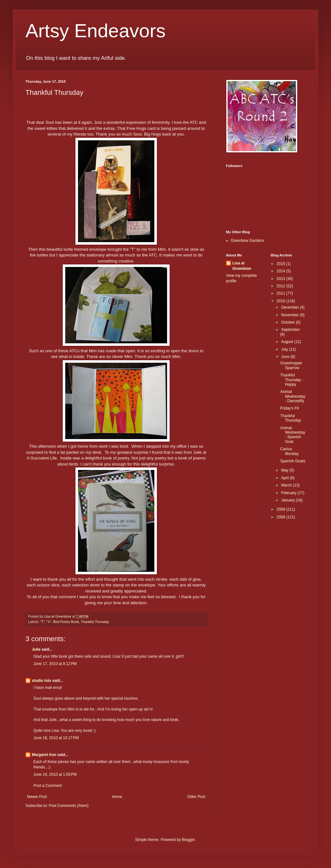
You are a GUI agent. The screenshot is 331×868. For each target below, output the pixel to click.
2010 (281, 301)
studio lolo (42, 681)
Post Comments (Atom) (69, 806)
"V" (49, 622)
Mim (162, 249)
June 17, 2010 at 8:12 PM (55, 664)
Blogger (188, 840)
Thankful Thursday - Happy (292, 380)
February (289, 493)
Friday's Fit (289, 408)
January (288, 500)
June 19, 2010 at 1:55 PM (55, 774)
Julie (36, 649)
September (290, 330)
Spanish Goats (293, 461)
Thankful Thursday (95, 622)
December (290, 307)
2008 (281, 517)
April (285, 478)
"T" (42, 622)
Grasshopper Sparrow (291, 365)
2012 (281, 286)
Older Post (196, 797)
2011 (281, 293)
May (285, 470)
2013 (281, 279)
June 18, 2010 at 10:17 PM (56, 738)
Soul (137, 134)
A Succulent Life (42, 458)
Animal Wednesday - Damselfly (292, 396)
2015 (281, 264)
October (288, 322)
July (285, 349)
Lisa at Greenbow (242, 266)
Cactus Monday (289, 451)
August (288, 342)
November (290, 315)
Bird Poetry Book (66, 622)
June (286, 357)
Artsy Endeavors (95, 31)
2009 (281, 509)
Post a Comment (48, 786)
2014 (281, 271)
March (287, 485)
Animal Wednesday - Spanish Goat (292, 435)
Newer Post (37, 797)
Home (117, 797)
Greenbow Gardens (247, 241)
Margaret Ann (44, 755)
